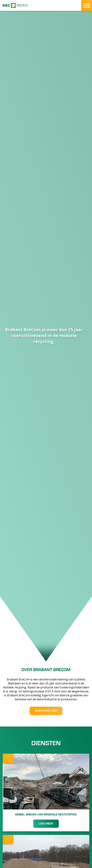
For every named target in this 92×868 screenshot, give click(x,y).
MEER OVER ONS (46, 711)
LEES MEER (46, 824)
